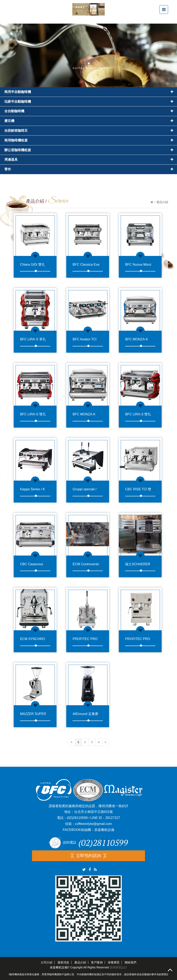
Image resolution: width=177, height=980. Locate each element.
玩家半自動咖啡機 (18, 102)
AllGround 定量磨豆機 (89, 714)
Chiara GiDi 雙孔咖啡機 (37, 265)
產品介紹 (80, 962)
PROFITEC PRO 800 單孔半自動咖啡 (100, 639)
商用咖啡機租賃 (16, 140)
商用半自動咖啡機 (18, 92)
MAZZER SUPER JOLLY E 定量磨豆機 (49, 714)
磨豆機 (9, 121)
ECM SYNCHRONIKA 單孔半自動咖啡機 (50, 639)
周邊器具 (11, 160)
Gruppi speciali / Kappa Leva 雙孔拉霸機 (103, 489)
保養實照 (114, 962)
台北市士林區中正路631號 (94, 812)
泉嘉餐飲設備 (104, 830)
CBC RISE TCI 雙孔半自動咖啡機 (150, 489)
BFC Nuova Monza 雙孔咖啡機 (148, 265)
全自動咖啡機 (14, 111)
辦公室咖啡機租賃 (18, 150)
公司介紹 (47, 962)
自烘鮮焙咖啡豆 (16, 131)
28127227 (113, 818)
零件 (8, 169)
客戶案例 (97, 962)
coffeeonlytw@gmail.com (93, 824)
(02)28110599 (77, 818)
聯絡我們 (130, 962)
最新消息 (63, 962)
